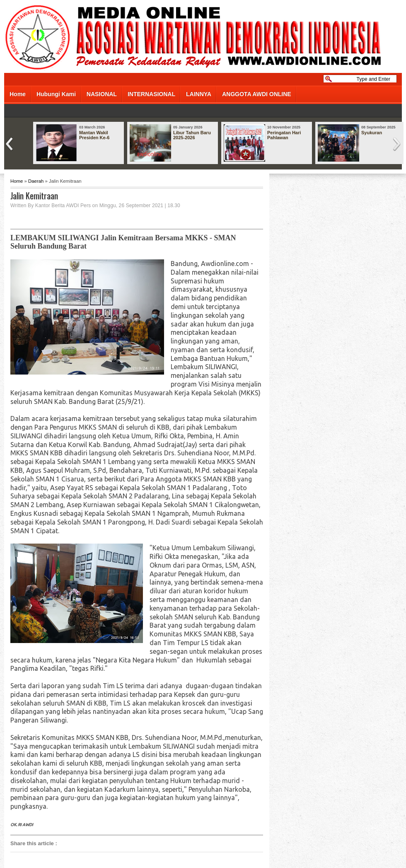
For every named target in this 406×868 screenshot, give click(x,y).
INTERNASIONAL (151, 94)
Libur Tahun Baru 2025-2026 (192, 135)
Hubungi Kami (56, 94)
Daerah (36, 181)
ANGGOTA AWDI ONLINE (257, 94)
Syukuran (372, 133)
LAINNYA (199, 94)
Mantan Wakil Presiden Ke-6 (94, 135)
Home (18, 94)
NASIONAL (102, 94)
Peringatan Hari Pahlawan (284, 135)
